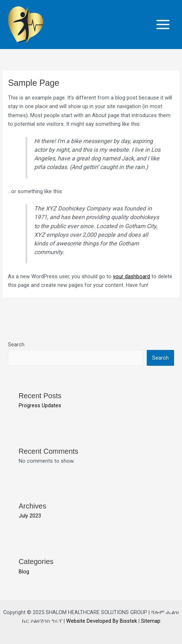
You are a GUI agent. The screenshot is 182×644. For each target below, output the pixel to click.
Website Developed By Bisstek (102, 621)
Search (16, 345)
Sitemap (151, 621)
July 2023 (30, 516)
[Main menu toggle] (163, 25)
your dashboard (131, 276)
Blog (24, 572)
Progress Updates (40, 405)
